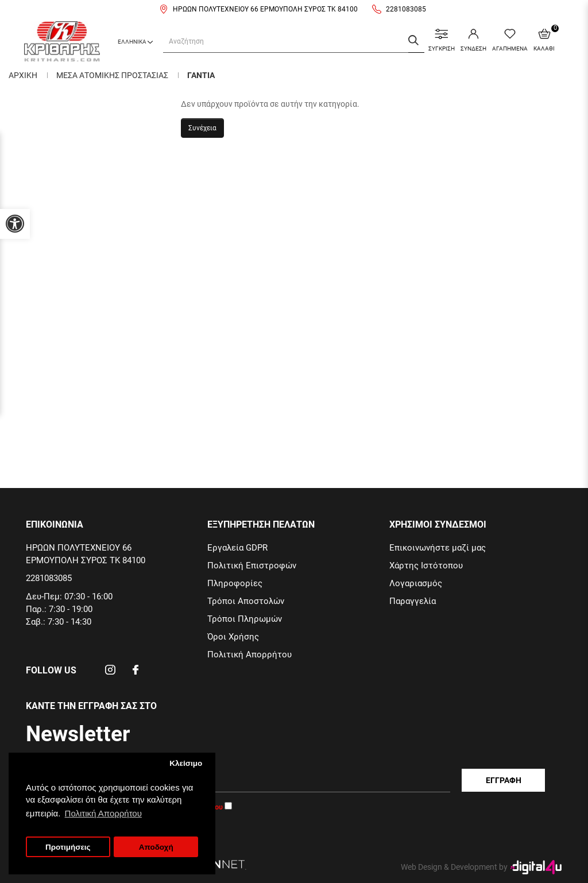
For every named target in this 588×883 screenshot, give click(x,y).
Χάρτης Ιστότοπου (426, 566)
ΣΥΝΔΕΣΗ (473, 40)
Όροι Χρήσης (233, 637)
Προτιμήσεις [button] (68, 847)
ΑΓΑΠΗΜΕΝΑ (510, 40)
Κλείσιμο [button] (186, 763)
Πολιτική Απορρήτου (249, 654)
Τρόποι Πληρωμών (245, 619)
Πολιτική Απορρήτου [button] (103, 813)
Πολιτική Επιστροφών (252, 566)
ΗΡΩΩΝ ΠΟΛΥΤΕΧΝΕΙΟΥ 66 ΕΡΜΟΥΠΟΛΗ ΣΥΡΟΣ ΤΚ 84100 (265, 9)
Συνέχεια (202, 128)
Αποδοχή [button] (156, 847)
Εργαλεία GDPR (237, 548)
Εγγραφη (504, 780)
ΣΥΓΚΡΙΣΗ (442, 40)
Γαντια (201, 75)
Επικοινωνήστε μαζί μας (438, 548)
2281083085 (406, 9)
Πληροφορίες (235, 583)
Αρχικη (23, 75)
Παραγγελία (413, 601)
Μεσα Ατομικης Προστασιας (112, 75)
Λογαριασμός (416, 583)
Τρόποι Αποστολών (246, 601)
